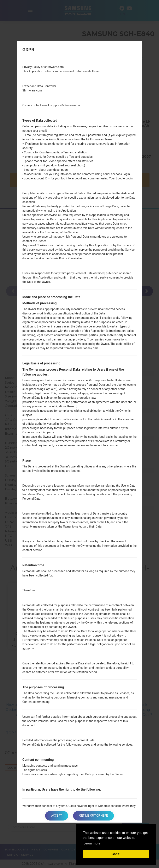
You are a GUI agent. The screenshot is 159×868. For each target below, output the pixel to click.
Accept (57, 816)
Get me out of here (94, 816)
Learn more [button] (92, 843)
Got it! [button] (116, 854)
